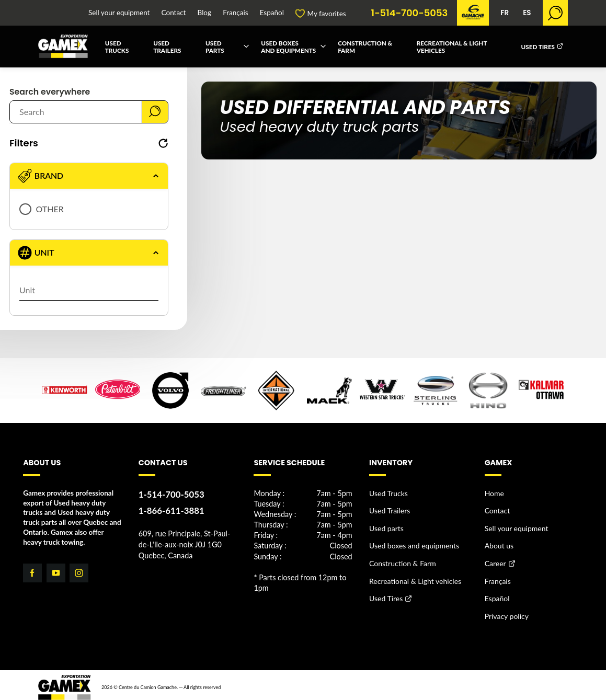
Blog (204, 13)
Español (272, 13)
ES (527, 13)
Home (494, 493)
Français (235, 13)
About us (499, 544)
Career (495, 561)
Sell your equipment (119, 13)
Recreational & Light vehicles (452, 47)
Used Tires (538, 47)
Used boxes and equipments (288, 47)
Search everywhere (50, 92)
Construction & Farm (365, 47)
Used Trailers (167, 47)
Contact (174, 13)
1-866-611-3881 (170, 509)
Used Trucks (117, 47)
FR (505, 13)
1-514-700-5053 (410, 13)
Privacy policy (506, 612)
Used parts (215, 47)
